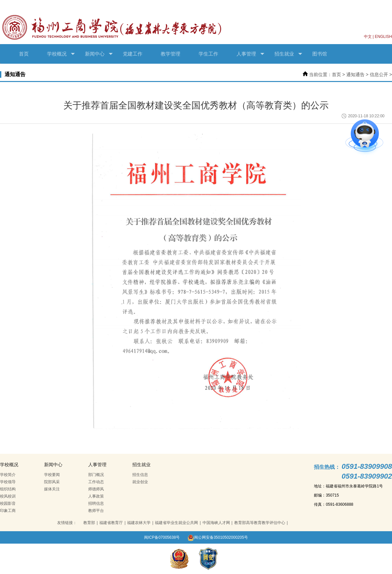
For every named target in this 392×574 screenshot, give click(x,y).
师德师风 (96, 489)
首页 (24, 54)
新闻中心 (99, 54)
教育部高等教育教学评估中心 (260, 523)
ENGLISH (383, 37)
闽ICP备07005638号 (162, 537)
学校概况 (61, 54)
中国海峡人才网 (216, 523)
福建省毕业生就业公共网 (176, 523)
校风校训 (8, 496)
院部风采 (52, 482)
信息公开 (379, 74)
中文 (368, 37)
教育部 (89, 523)
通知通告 (355, 74)
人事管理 (250, 54)
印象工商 (8, 511)
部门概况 (96, 475)
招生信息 (140, 475)
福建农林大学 (139, 523)
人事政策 (96, 496)
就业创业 (140, 482)
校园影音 (8, 503)
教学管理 (171, 54)
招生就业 (288, 54)
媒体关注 (52, 489)
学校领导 (8, 482)
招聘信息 (96, 503)
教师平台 (96, 511)
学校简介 (8, 475)
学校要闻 (52, 475)
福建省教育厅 (111, 523)
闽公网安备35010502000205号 (218, 537)
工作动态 (96, 482)
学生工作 (208, 54)
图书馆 (320, 54)
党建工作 (133, 54)
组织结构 (8, 489)
